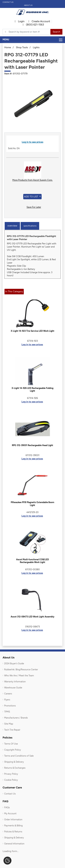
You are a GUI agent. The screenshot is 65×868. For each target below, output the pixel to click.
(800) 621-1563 (33, 25)
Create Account (39, 21)
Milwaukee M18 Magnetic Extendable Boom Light (32, 504)
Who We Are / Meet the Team (19, 676)
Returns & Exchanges (15, 768)
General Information (14, 844)
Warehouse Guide (13, 688)
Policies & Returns (13, 832)
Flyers (7, 700)
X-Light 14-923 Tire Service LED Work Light (32, 331)
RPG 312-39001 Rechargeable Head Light (33, 445)
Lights (36, 47)
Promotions (10, 706)
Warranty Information (15, 682)
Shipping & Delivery (14, 762)
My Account (10, 813)
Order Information (13, 820)
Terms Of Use (11, 744)
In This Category (14, 291)
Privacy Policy (11, 774)
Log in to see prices (33, 142)
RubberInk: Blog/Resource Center (21, 670)
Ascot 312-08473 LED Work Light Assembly (33, 617)
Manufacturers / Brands (16, 718)
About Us (28, 5)
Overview (12, 226)
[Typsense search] (27, 32)
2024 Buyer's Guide (14, 663)
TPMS (7, 712)
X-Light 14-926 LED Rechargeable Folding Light (32, 389)
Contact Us (8, 2)
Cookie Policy (11, 780)
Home (8, 47)
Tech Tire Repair (12, 730)
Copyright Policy (12, 750)
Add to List (31, 197)
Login (20, 21)
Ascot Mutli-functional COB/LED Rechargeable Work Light (32, 561)
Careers (8, 694)
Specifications (30, 226)
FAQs (7, 807)
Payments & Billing (13, 826)
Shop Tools (22, 47)
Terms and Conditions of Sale (19, 756)
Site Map (9, 724)
